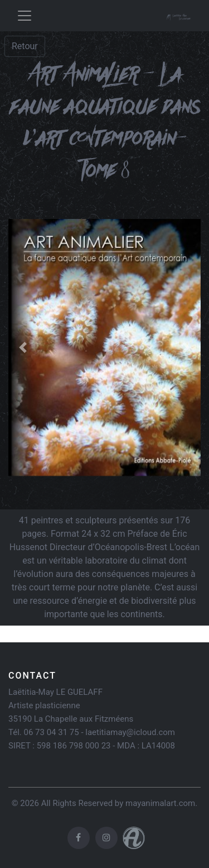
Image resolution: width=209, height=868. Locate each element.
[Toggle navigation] (25, 16)
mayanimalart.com (160, 803)
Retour (25, 46)
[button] (23, 347)
